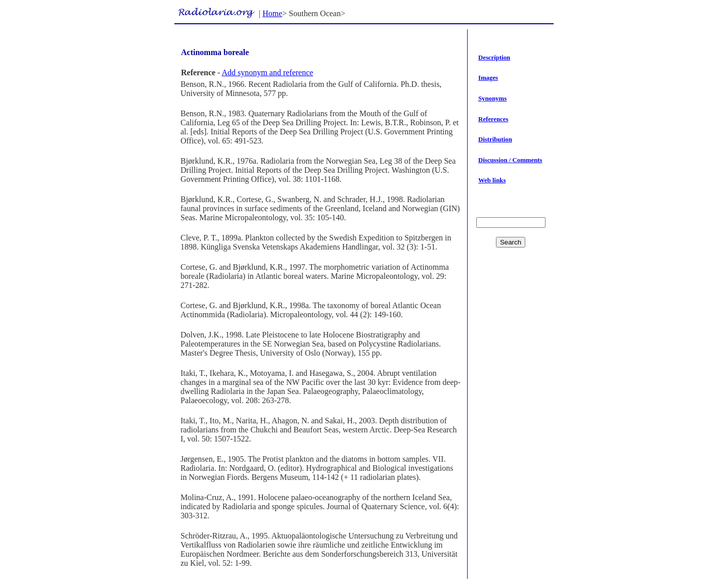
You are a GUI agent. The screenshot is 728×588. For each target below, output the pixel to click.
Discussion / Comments (510, 160)
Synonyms (492, 99)
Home (272, 13)
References (493, 119)
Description (494, 58)
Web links (492, 180)
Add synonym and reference (268, 72)
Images (488, 78)
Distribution (495, 139)
